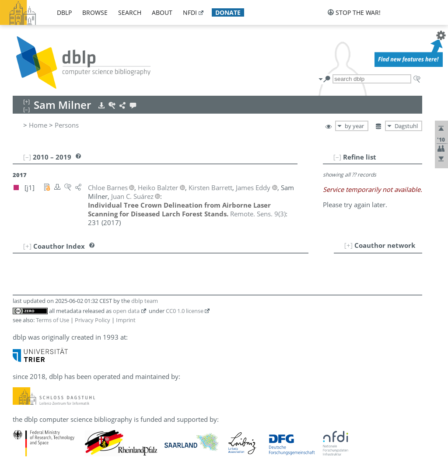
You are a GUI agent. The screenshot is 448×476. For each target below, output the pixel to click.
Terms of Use (52, 320)
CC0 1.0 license (185, 311)
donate (228, 12)
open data (126, 311)
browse (95, 12)
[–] (337, 157)
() (258, 214)
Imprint (126, 320)
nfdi (190, 12)
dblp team (145, 301)
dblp (64, 12)
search (130, 12)
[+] (348, 245)
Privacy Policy (93, 320)
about (162, 12)
